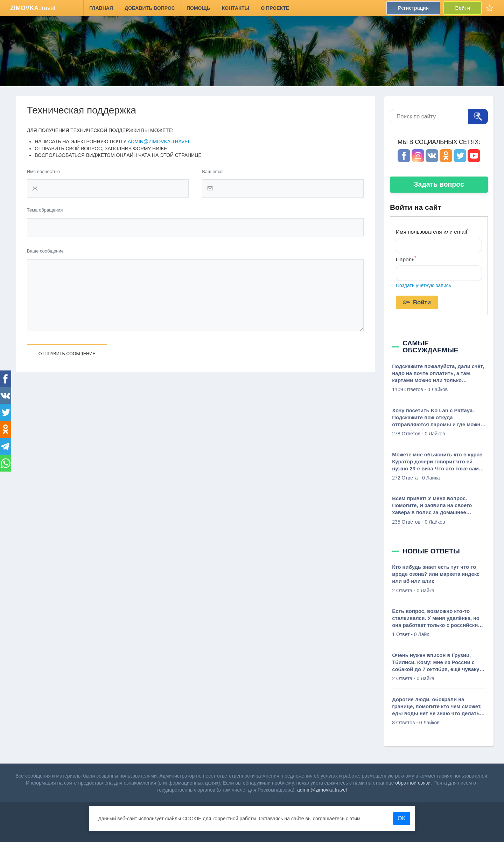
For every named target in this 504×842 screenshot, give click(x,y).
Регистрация (413, 8)
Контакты (236, 8)
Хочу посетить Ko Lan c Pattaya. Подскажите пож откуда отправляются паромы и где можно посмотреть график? (438, 418)
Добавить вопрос (150, 8)
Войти (463, 8)
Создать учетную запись (423, 285)
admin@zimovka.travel (159, 142)
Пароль (406, 259)
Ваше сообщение (45, 251)
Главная (101, 8)
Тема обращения (45, 210)
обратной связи (413, 783)
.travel (33, 8)
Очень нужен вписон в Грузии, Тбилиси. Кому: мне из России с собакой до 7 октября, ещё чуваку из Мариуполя (436, 663)
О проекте (275, 8)
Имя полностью (43, 171)
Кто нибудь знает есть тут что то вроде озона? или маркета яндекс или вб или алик (436, 574)
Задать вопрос (439, 184)
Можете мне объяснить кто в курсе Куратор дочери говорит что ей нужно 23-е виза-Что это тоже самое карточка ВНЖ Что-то (438, 462)
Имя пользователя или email (432, 231)
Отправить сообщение (67, 368)
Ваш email (213, 171)
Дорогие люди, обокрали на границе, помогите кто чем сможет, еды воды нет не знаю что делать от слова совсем (437, 707)
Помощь (198, 8)
